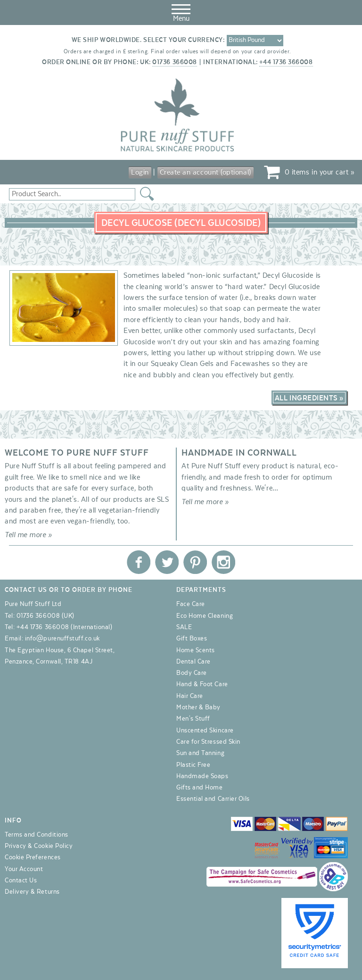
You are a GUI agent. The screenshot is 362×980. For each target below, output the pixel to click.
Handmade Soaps (202, 776)
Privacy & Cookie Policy (39, 846)
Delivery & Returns (32, 892)
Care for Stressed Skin (208, 742)
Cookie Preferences (33, 857)
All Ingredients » (309, 398)
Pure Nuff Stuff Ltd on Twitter (167, 562)
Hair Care (190, 696)
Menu (181, 11)
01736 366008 (174, 62)
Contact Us (21, 880)
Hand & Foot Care (202, 684)
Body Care (192, 673)
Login (140, 172)
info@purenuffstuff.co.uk (62, 639)
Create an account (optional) (206, 172)
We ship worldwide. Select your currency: (148, 40)
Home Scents (196, 650)
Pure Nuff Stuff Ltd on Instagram (223, 562)
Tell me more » (29, 535)
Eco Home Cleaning (205, 616)
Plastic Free (193, 765)
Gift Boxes (192, 639)
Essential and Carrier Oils (213, 799)
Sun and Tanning (200, 753)
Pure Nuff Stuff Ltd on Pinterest (195, 562)
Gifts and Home (200, 788)
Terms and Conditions (37, 835)
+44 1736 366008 (286, 62)
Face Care (191, 604)
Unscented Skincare (205, 731)
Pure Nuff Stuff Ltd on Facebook (139, 562)
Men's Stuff (193, 719)
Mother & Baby (198, 707)
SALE (184, 627)
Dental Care (193, 662)
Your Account (24, 869)
